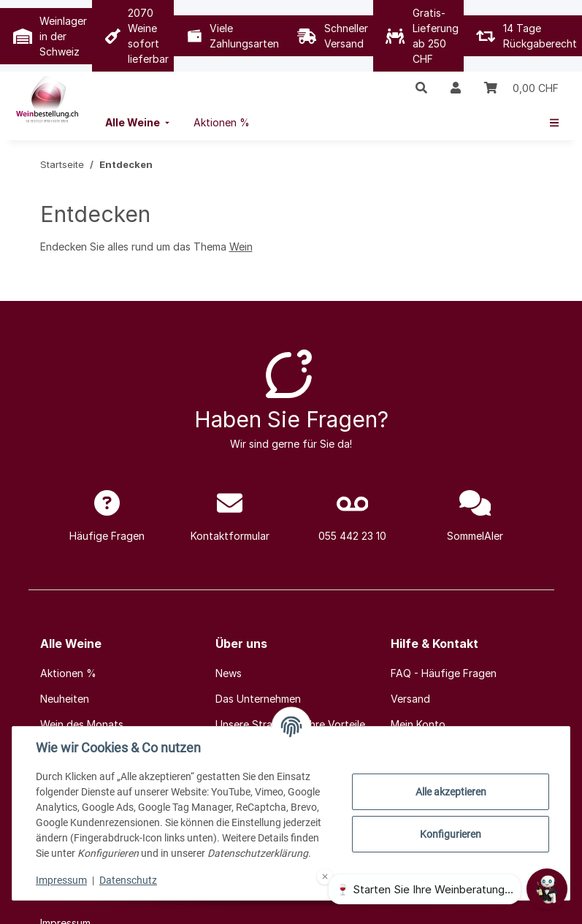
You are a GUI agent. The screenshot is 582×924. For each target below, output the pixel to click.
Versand (410, 699)
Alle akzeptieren (451, 792)
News (229, 673)
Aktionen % (68, 673)
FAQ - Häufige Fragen (444, 673)
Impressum (61, 880)
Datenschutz (128, 880)
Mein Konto (418, 724)
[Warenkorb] (521, 88)
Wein (241, 247)
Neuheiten (65, 699)
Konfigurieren (451, 834)
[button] (421, 88)
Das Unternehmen (258, 699)
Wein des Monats (82, 724)
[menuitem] (139, 122)
